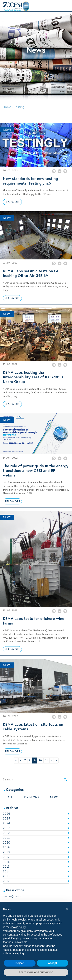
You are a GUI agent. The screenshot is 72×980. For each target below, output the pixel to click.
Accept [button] (53, 963)
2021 (6, 838)
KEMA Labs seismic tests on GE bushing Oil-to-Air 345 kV (31, 273)
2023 (6, 828)
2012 (6, 881)
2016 (6, 862)
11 (47, 760)
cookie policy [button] (18, 927)
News (54, 797)
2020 (7, 842)
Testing (19, 107)
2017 (6, 857)
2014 (6, 871)
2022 (6, 833)
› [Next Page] (52, 761)
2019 (6, 847)
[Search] (32, 779)
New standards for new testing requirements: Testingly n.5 (30, 181)
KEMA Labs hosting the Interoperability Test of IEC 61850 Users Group (33, 377)
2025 (6, 818)
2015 (6, 867)
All (10, 797)
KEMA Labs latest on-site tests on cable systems (33, 727)
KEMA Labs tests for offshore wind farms (34, 621)
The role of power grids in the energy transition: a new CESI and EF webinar (36, 471)
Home (7, 107)
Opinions (32, 797)
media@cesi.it (12, 896)
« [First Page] (16, 761)
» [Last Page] (56, 761)
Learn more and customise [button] (36, 972)
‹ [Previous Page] (21, 761)
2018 (6, 852)
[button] (67, 909)
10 (41, 760)
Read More (12, 202)
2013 (6, 876)
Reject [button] (20, 963)
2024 (6, 823)
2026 (6, 814)
